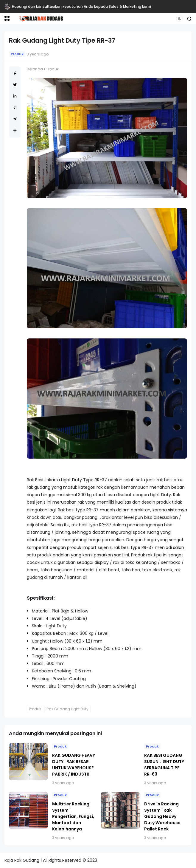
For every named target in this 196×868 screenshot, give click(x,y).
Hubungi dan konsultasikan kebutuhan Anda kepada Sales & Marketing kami (81, 6)
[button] (7, 18)
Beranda (35, 69)
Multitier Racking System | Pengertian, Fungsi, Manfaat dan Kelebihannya (73, 816)
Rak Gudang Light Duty (67, 709)
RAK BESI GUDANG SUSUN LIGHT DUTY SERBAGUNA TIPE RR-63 (164, 765)
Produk (17, 54)
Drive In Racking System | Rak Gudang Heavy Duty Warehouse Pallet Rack (162, 816)
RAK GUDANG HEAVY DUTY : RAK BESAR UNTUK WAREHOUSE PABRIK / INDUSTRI (74, 765)
